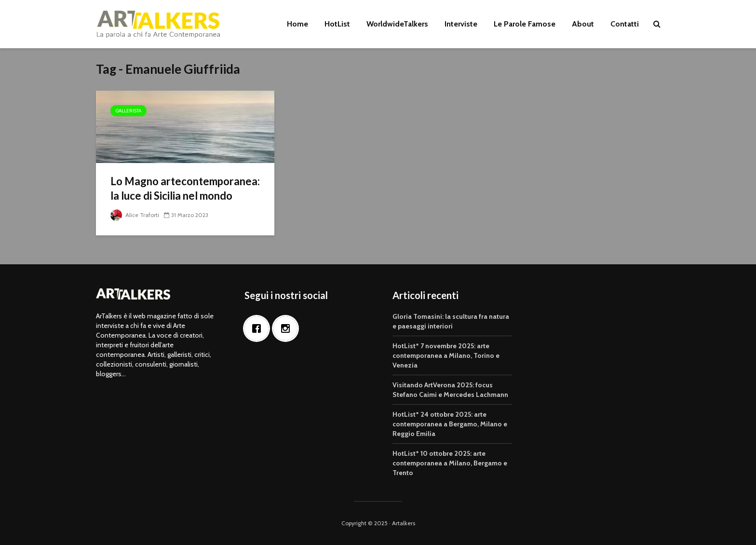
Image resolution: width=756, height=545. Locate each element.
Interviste (461, 24)
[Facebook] (259, 328)
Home (297, 24)
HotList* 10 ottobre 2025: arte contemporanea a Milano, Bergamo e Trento (450, 463)
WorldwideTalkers (397, 24)
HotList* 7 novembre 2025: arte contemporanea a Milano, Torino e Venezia (446, 355)
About (583, 24)
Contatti (625, 24)
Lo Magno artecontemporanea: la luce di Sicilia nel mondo (185, 188)
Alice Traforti (135, 215)
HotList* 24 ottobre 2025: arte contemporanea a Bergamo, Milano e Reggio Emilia (450, 424)
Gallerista (128, 111)
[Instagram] (288, 328)
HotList (337, 24)
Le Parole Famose (525, 24)
